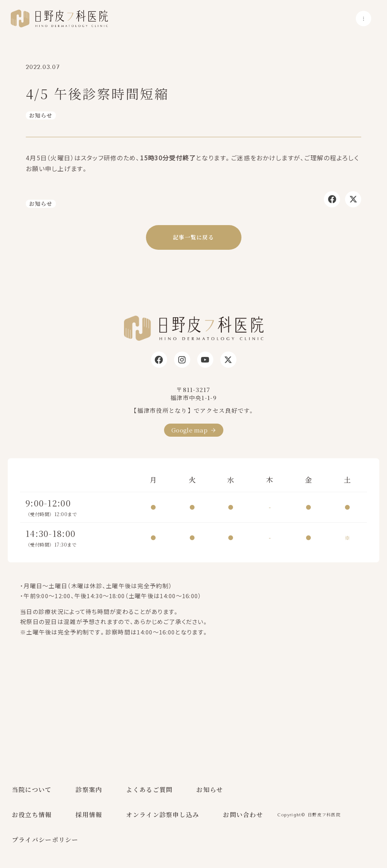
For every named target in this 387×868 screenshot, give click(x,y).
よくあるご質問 (149, 790)
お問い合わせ (243, 815)
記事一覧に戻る (193, 237)
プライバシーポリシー (45, 840)
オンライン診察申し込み (163, 815)
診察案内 (89, 790)
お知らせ (41, 115)
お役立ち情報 (32, 815)
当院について (32, 790)
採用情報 (89, 815)
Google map (189, 430)
